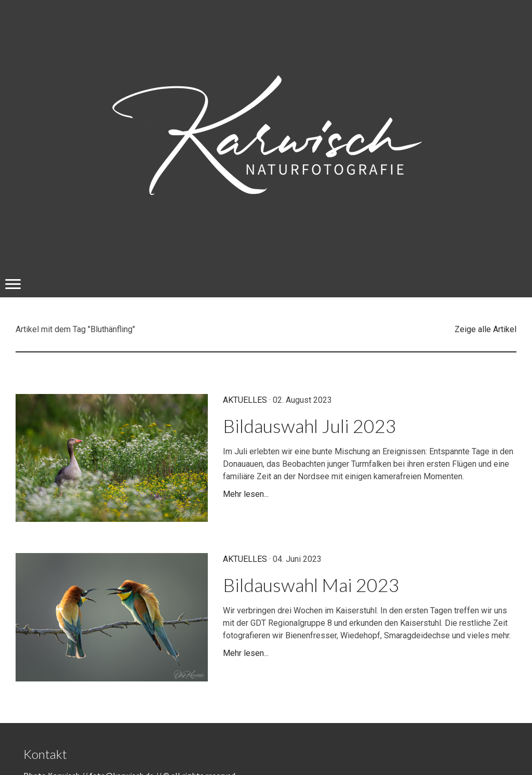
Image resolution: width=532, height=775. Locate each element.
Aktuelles (245, 400)
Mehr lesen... (246, 494)
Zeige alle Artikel (486, 329)
